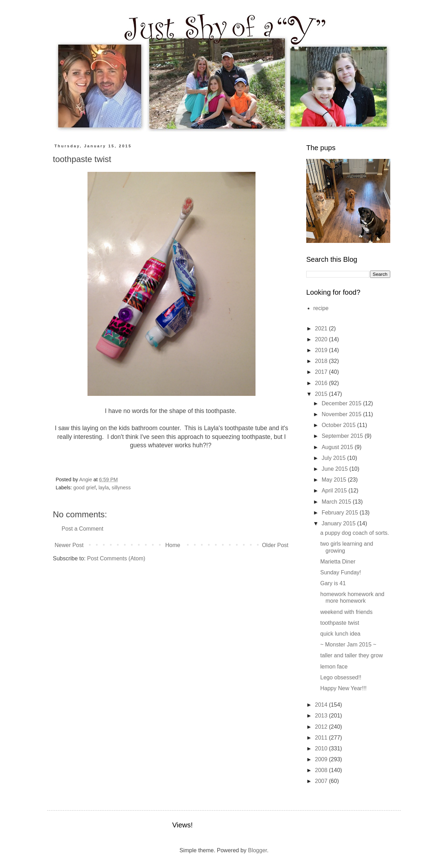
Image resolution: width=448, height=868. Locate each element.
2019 (322, 350)
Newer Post (69, 545)
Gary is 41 (333, 583)
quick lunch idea (340, 634)
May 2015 (335, 480)
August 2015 (338, 447)
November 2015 (342, 414)
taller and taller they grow (352, 655)
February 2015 (341, 513)
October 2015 (339, 425)
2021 (322, 328)
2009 (322, 759)
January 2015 (339, 523)
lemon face (334, 667)
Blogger (257, 850)
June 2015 (335, 469)
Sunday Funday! (341, 572)
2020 (322, 339)
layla (104, 488)
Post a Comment (82, 529)
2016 (322, 383)
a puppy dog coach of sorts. (355, 533)
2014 (322, 705)
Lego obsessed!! (341, 677)
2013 (322, 716)
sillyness (121, 488)
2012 (322, 727)
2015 (322, 394)
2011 (322, 738)
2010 (322, 748)
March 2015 (337, 502)
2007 (322, 781)
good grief (84, 488)
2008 (322, 770)
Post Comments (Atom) (116, 558)
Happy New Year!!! (344, 688)
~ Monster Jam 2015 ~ (348, 645)
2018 (322, 361)
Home (173, 545)
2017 (322, 372)
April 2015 (335, 491)
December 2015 (342, 403)
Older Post (275, 545)
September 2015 (343, 436)
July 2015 (334, 458)
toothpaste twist (340, 623)
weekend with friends (346, 612)
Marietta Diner (338, 562)
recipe (321, 308)
